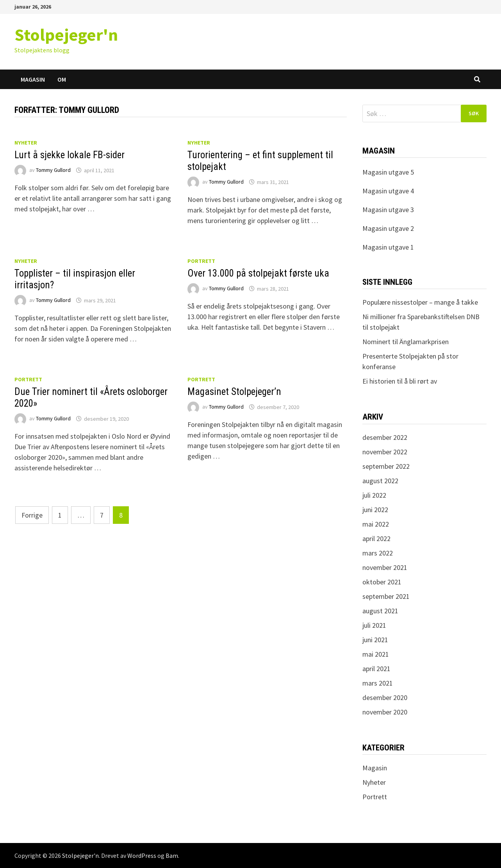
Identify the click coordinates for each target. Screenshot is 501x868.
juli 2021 (374, 625)
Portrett (201, 261)
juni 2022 (375, 510)
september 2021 (386, 596)
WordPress (142, 855)
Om (62, 79)
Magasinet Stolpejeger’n (234, 392)
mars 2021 (378, 683)
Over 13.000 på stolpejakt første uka (258, 273)
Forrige (32, 515)
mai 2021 (376, 654)
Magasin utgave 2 (388, 228)
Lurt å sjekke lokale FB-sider (70, 155)
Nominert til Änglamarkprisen (406, 342)
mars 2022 (378, 553)
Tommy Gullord (53, 170)
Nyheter (26, 143)
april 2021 (376, 669)
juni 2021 (375, 640)
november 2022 (385, 452)
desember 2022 (385, 437)
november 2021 (385, 567)
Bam (172, 855)
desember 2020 (385, 697)
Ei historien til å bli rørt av (400, 381)
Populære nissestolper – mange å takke (420, 302)
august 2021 (380, 611)
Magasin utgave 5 (388, 172)
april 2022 (376, 538)
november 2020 (385, 712)
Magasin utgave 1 (388, 247)
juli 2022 (374, 495)
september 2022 (386, 466)
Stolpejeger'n (66, 35)
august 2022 (380, 481)
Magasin (33, 79)
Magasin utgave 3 (388, 210)
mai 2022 (376, 524)
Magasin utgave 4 (388, 191)
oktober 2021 (382, 582)
